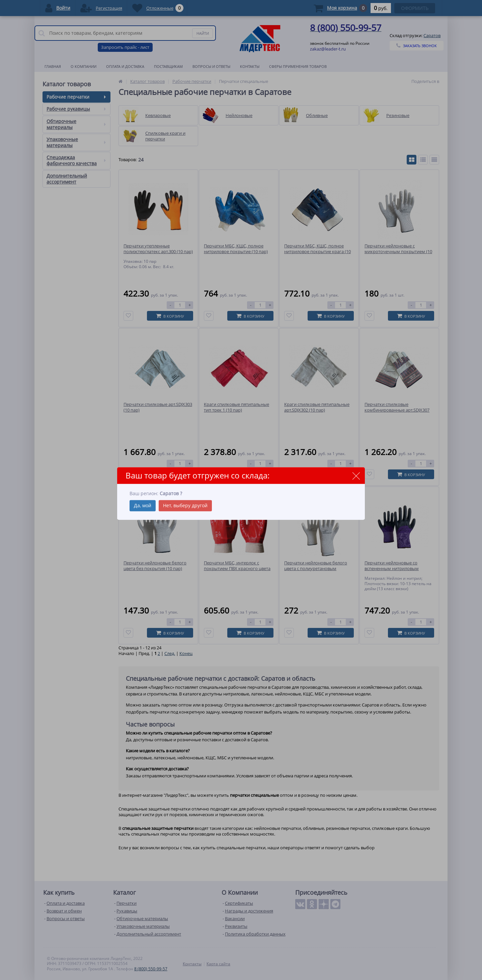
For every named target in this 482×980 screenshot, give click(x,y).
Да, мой (143, 505)
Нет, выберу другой (185, 505)
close (356, 476)
